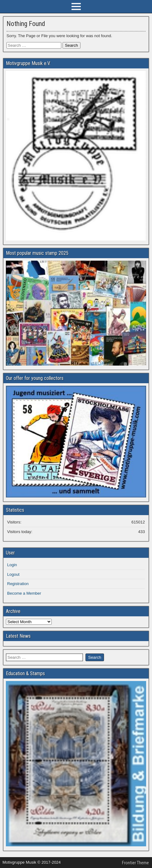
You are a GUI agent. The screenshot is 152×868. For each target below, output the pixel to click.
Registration (18, 584)
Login (12, 565)
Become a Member (24, 593)
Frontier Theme (135, 863)
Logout (13, 574)
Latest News (18, 636)
